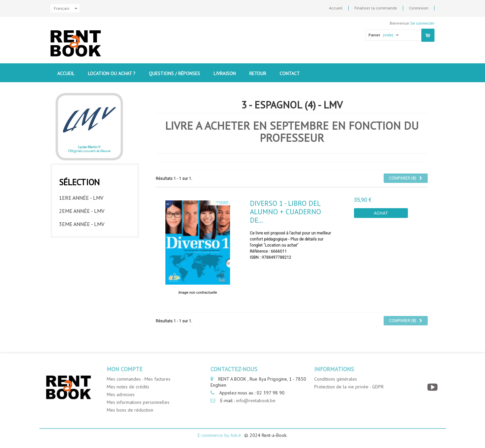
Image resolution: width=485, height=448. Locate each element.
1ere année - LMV (81, 196)
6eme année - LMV (82, 262)
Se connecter (422, 23)
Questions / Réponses (174, 73)
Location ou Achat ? (112, 73)
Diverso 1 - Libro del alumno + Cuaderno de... (285, 212)
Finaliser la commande (376, 8)
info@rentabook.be (256, 401)
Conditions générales (336, 379)
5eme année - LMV (82, 249)
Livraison (225, 73)
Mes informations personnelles (138, 402)
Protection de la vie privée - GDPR (349, 387)
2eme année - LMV (82, 209)
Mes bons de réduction (130, 410)
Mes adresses (121, 394)
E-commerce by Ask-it (219, 435)
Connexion (419, 8)
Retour (258, 73)
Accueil (336, 8)
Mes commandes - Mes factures (139, 379)
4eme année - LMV (82, 235)
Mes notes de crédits (128, 387)
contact (290, 73)
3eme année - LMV (82, 222)
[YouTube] (433, 387)
